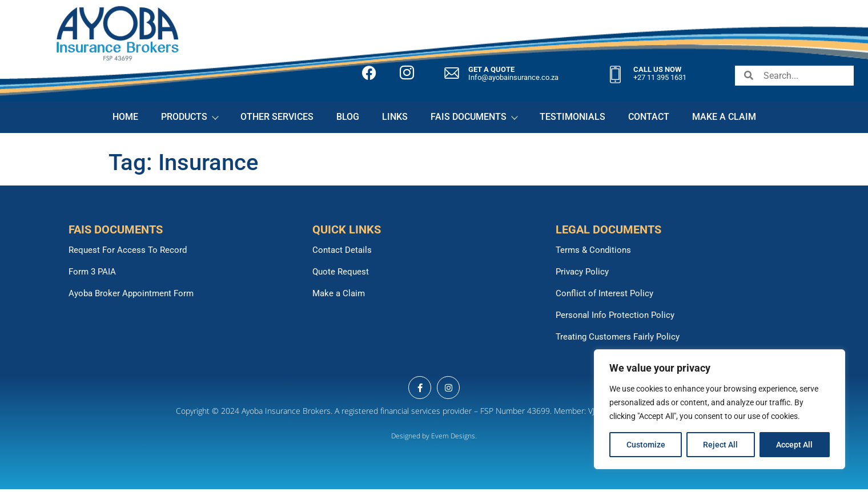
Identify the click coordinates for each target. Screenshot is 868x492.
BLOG (348, 117)
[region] (720, 409)
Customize (646, 445)
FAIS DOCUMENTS (474, 117)
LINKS (395, 117)
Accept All (795, 445)
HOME (125, 117)
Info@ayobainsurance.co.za (513, 77)
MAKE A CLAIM (724, 117)
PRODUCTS (189, 117)
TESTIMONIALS (572, 117)
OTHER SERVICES (277, 117)
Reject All (721, 445)
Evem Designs (453, 436)
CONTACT (649, 117)
